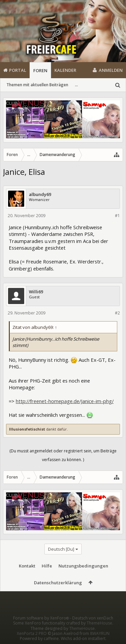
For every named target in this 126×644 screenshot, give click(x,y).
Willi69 (36, 292)
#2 (117, 313)
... (76, 85)
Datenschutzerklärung (58, 583)
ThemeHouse (99, 623)
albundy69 (40, 194)
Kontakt (27, 566)
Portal (18, 70)
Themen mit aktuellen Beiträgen (37, 85)
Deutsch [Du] (61, 549)
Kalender (65, 70)
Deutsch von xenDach (93, 618)
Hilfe (47, 566)
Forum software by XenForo (41, 618)
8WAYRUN (100, 633)
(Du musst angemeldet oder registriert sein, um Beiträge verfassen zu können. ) (63, 455)
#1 (117, 216)
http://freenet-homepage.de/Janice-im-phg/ (65, 401)
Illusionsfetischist (27, 429)
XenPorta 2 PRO (32, 633)
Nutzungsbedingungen (83, 566)
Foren (40, 70)
